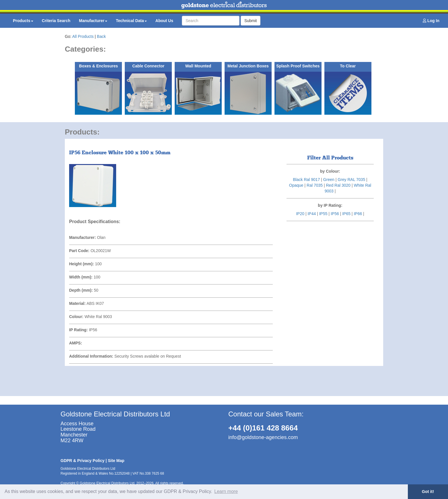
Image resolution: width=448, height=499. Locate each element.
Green (329, 180)
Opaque (296, 185)
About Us (164, 21)
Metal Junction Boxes (248, 66)
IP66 (358, 214)
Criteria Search (56, 21)
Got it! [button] (428, 492)
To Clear (348, 66)
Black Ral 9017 (306, 180)
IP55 (323, 214)
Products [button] (23, 21)
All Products (83, 36)
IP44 (312, 214)
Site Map (116, 461)
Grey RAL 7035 (351, 180)
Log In (431, 21)
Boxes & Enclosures (99, 66)
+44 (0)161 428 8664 (263, 428)
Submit (251, 21)
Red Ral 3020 (338, 185)
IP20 (300, 214)
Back (101, 36)
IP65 (346, 214)
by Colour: (330, 171)
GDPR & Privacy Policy (82, 461)
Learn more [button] (226, 491)
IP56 (335, 214)
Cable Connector (148, 66)
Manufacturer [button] (93, 21)
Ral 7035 (315, 185)
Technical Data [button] (131, 21)
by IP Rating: (330, 205)
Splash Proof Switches (298, 66)
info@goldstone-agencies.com (263, 437)
